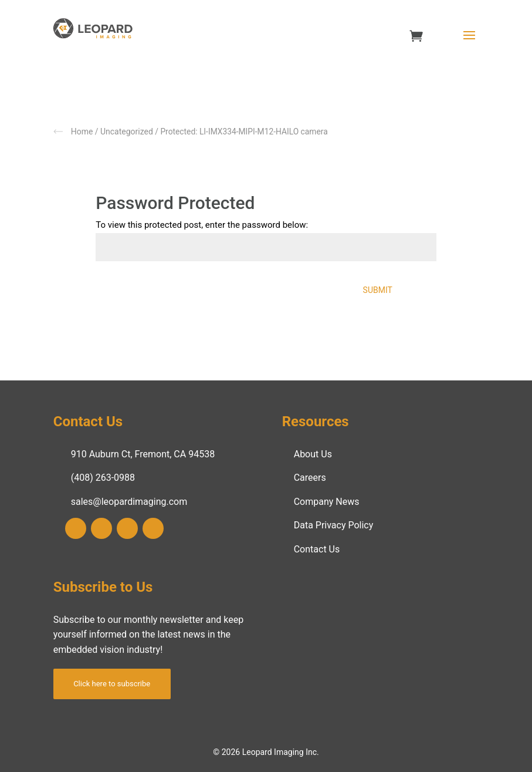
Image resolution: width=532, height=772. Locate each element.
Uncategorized (127, 132)
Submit (378, 290)
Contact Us (317, 549)
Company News (327, 502)
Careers (310, 478)
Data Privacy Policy (334, 525)
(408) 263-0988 (103, 478)
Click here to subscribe (112, 684)
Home (82, 132)
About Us (313, 454)
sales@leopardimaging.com (129, 502)
